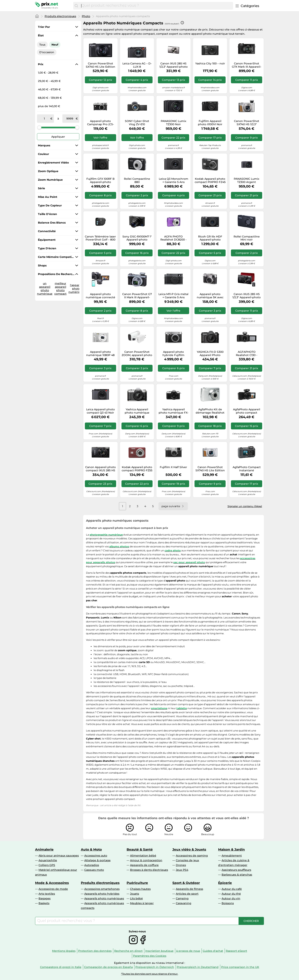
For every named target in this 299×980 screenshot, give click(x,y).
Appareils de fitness (189, 889)
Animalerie (44, 849)
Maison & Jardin (231, 849)
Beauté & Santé (140, 849)
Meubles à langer (142, 903)
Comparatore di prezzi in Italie (61, 967)
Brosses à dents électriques (149, 870)
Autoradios (92, 865)
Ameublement (232, 856)
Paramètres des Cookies (150, 956)
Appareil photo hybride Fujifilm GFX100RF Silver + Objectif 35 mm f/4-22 (173, 354)
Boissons (228, 903)
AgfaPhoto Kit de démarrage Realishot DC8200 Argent (210, 411)
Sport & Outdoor (186, 883)
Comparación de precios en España (108, 967)
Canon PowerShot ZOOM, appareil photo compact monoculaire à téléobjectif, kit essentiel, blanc (137, 354)
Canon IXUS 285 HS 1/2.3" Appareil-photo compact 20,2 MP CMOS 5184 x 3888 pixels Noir (247, 296)
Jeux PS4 (182, 870)
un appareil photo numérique (45, 289)
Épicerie (225, 883)
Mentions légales (64, 951)
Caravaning (184, 903)
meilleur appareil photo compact (60, 289)
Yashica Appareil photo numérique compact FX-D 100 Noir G (137, 411)
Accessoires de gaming (192, 856)
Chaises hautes (140, 889)
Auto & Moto (91, 849)
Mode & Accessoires (52, 883)
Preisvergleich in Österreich (155, 967)
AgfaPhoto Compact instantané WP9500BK (247, 469)
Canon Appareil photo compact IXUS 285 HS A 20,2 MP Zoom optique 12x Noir (100, 469)
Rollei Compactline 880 (137, 180)
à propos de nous (188, 951)
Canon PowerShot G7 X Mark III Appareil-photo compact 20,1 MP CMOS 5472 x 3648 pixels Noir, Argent (137, 296)
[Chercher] (76, 6)
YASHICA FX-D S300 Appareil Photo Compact (210, 354)
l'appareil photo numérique (76, 289)
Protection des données (95, 951)
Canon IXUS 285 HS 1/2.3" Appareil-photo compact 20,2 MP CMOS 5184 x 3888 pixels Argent (174, 65)
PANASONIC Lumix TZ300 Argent (247, 180)
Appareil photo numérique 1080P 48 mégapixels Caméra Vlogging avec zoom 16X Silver (100, 354)
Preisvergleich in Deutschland (198, 967)
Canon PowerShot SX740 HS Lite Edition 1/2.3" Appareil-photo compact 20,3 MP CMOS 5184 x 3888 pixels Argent (210, 469)
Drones (181, 865)
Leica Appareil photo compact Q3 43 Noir (100, 411)
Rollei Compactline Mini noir (247, 238)
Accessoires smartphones (102, 889)
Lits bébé (136, 898)
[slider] (39, 127)
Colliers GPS (47, 865)
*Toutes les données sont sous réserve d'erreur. (150, 974)
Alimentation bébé (143, 856)
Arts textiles (47, 894)
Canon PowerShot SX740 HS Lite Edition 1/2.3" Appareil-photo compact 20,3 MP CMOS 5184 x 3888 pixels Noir (100, 65)
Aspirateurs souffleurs (236, 870)
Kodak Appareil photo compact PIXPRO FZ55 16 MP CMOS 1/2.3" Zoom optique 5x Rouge (137, 469)
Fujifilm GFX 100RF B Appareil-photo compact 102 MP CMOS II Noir (100, 180)
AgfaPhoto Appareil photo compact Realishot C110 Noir (247, 411)
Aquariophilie (48, 860)
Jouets (135, 894)
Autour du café (232, 889)
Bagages (45, 898)
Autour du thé (231, 894)
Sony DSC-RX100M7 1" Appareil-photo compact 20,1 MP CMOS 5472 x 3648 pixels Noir (137, 238)
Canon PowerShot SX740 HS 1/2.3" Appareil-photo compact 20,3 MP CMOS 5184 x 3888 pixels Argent (247, 123)
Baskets (44, 903)
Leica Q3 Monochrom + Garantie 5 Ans (174, 180)
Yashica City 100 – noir (210, 64)
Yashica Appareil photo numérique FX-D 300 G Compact (174, 411)
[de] (44, 119)
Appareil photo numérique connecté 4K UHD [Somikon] (100, 296)
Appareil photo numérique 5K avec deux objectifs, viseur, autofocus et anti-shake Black (210, 296)
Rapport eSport (236, 951)
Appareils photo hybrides (102, 894)
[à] (70, 119)
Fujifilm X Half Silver (173, 467)
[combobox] (156, 6)
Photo (86, 16)
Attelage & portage (97, 860)
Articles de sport (187, 894)
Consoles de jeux (187, 860)
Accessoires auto (96, 856)
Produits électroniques (60, 16)
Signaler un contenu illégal (245, 506)
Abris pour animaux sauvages (59, 856)
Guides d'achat (213, 951)
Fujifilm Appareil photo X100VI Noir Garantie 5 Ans (210, 123)
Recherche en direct (128, 951)
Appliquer (58, 137)
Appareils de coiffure (144, 865)
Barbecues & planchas (237, 875)
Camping (182, 898)
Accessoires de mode (53, 889)
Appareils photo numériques (104, 898)
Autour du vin (231, 898)
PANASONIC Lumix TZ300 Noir (174, 123)
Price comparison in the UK (240, 967)
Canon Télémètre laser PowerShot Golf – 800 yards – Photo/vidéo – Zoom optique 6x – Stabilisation (100, 238)
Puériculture (137, 883)
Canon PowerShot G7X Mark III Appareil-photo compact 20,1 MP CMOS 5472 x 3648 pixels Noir (247, 65)
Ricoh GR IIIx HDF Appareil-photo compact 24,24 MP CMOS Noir (210, 238)
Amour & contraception (146, 860)
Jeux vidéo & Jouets (189, 849)
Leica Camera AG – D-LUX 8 (137, 65)
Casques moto (94, 870)
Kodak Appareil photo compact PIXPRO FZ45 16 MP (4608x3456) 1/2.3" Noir (210, 180)
